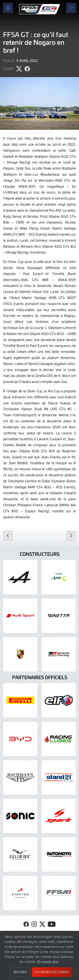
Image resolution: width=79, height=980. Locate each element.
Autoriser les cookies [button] (52, 972)
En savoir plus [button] (48, 961)
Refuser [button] (20, 972)
